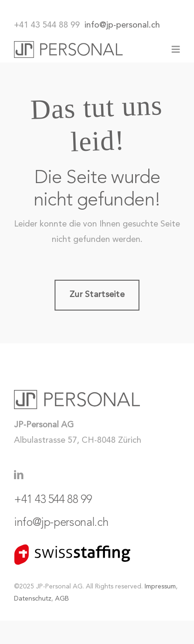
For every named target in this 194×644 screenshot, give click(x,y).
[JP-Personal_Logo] (68, 45)
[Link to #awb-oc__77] (176, 50)
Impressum (160, 587)
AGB (62, 599)
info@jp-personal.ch (122, 25)
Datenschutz (33, 599)
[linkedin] (19, 475)
